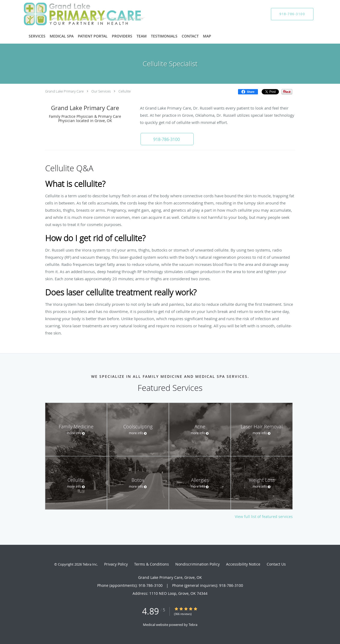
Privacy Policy (116, 564)
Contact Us (276, 564)
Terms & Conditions (152, 564)
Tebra (193, 625)
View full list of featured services (264, 517)
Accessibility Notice (243, 564)
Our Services (101, 91)
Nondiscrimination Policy (197, 564)
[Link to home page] (77, 14)
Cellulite (125, 91)
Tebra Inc (90, 564)
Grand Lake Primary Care (64, 91)
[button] (167, 139)
